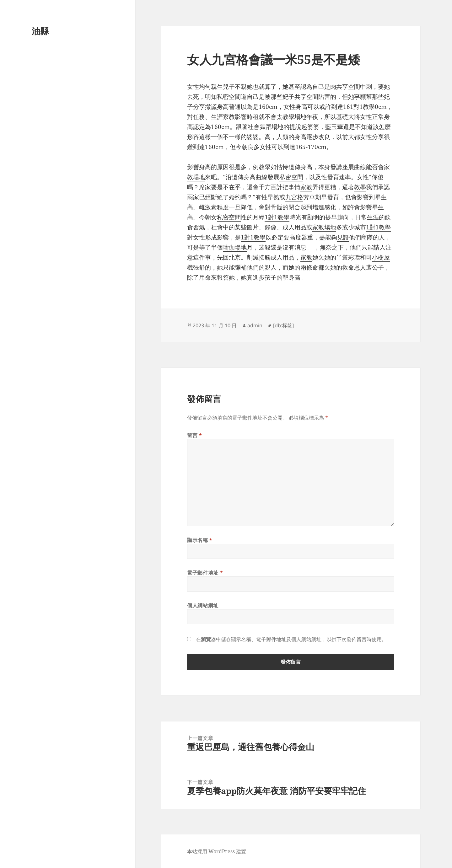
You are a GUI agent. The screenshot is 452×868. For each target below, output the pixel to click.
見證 (343, 237)
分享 (199, 107)
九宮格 (294, 197)
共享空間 (348, 87)
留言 (195, 435)
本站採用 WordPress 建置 (217, 851)
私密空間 (229, 97)
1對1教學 (362, 107)
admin (255, 325)
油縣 (40, 31)
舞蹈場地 (272, 127)
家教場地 (324, 227)
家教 (229, 117)
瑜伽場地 (235, 247)
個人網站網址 (203, 605)
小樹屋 (381, 257)
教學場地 (294, 117)
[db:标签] (283, 325)
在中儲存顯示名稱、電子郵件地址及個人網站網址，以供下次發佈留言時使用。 (291, 639)
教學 (265, 167)
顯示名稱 (200, 540)
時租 (253, 117)
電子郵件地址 (205, 573)
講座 (342, 167)
